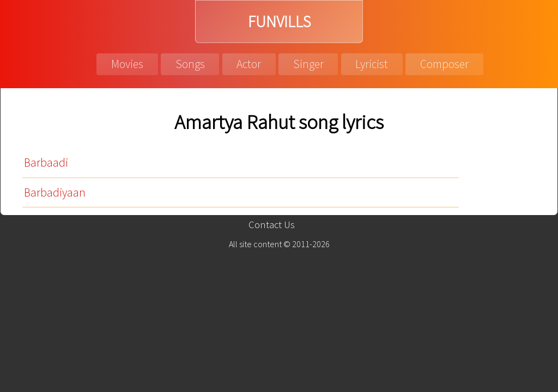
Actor (249, 64)
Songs (190, 64)
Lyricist (372, 64)
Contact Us (272, 225)
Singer (308, 64)
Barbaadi (46, 163)
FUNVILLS (279, 22)
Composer (444, 64)
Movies (127, 64)
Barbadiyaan (55, 192)
